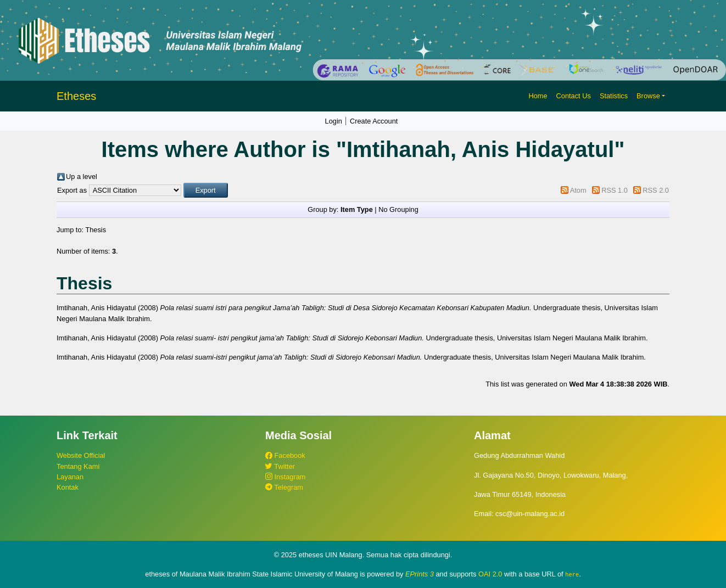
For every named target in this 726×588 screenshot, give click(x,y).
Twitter (280, 466)
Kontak (68, 487)
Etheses (76, 96)
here (572, 574)
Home (538, 96)
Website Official (81, 455)
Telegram (284, 487)
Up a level (82, 177)
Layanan (70, 477)
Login (334, 121)
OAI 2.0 (490, 574)
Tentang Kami (78, 466)
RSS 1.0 (615, 190)
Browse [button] (648, 96)
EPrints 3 (420, 574)
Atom (578, 190)
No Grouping (398, 209)
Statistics (614, 96)
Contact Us (574, 96)
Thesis (96, 230)
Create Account (374, 121)
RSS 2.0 (656, 190)
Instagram (285, 477)
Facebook (285, 455)
